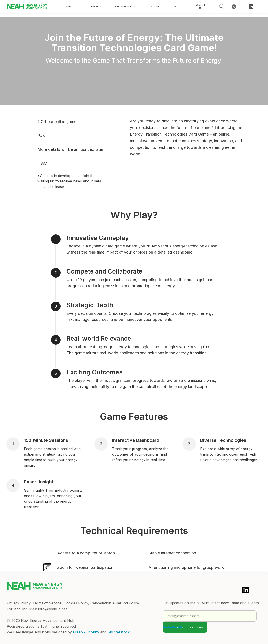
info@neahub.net (53, 609)
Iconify (93, 632)
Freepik (79, 632)
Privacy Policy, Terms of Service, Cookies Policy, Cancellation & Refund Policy (73, 603)
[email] (210, 616)
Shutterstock (119, 632)
